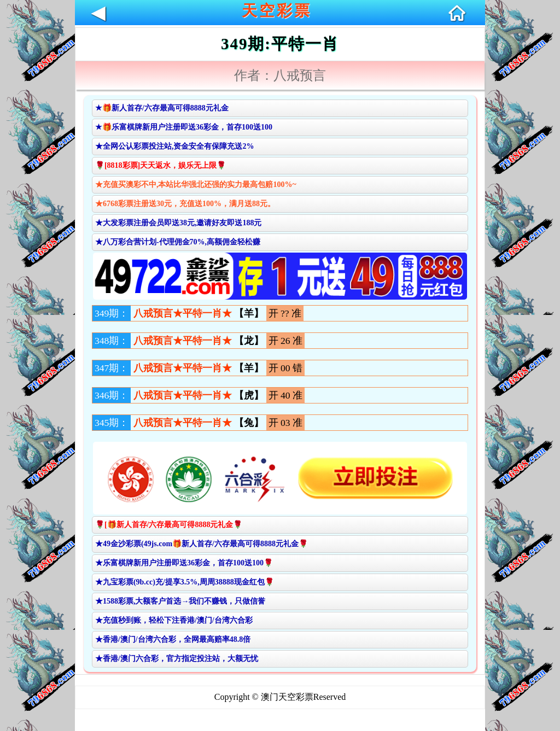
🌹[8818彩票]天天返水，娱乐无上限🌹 (161, 165)
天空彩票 (277, 11)
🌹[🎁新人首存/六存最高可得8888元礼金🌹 (169, 525)
